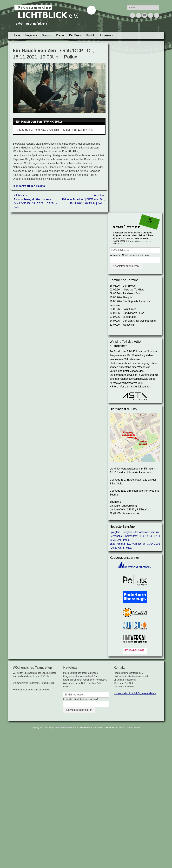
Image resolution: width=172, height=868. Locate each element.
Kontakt (91, 35)
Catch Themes (133, 727)
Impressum (107, 35)
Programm (31, 35)
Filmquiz (46, 35)
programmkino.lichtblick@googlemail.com (135, 693)
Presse (60, 35)
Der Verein (75, 35)
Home (16, 35)
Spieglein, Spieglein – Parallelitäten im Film (135, 532)
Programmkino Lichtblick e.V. (64, 727)
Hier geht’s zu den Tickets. (29, 186)
